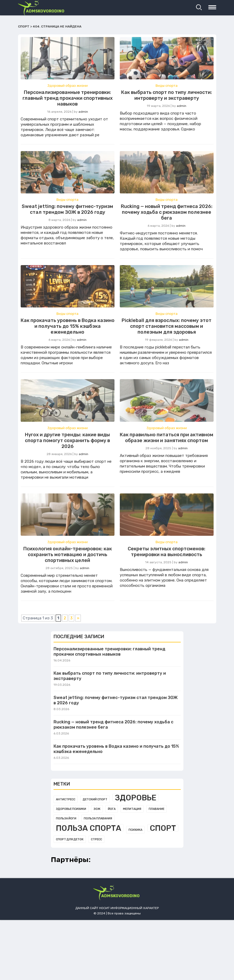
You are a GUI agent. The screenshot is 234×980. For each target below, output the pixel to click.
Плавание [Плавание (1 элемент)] (156, 809)
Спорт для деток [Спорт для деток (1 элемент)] (70, 839)
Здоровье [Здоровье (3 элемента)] (136, 797)
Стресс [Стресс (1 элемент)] (96, 839)
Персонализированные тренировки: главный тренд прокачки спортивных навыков (68, 98)
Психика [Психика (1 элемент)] (135, 830)
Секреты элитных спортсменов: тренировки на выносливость (167, 552)
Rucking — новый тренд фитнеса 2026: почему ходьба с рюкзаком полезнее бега (167, 212)
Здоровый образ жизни (68, 86)
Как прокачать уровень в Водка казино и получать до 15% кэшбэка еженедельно (68, 326)
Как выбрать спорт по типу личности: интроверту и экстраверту (167, 95)
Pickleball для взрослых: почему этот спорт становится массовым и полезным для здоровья (167, 326)
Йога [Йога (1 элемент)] (112, 809)
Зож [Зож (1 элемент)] (97, 809)
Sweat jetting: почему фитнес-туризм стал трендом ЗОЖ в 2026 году (67, 209)
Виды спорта (167, 86)
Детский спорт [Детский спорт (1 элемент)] (95, 799)
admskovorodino (45, 11)
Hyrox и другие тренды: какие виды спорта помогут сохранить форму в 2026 (67, 441)
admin (83, 112)
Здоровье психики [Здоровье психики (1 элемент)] (71, 809)
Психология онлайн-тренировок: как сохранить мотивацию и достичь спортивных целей (68, 555)
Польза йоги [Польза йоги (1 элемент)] (66, 818)
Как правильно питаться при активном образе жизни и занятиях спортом (167, 438)
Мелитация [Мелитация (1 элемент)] (132, 809)
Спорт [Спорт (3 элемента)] (163, 828)
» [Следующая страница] (78, 618)
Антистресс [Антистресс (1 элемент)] (66, 799)
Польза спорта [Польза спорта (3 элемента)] (89, 828)
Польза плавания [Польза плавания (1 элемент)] (98, 818)
